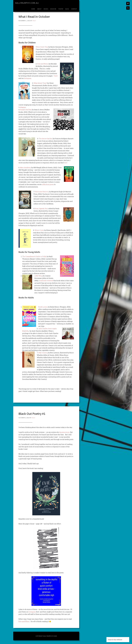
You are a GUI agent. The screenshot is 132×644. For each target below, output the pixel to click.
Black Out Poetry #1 (32, 414)
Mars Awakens (25, 167)
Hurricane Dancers (42, 192)
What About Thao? (40, 83)
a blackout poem (48, 184)
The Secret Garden (45, 139)
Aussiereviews (64, 432)
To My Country (42, 353)
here (56, 76)
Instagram (28, 78)
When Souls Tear (42, 47)
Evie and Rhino (43, 64)
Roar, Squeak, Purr (41, 208)
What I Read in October (34, 17)
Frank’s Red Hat (26, 110)
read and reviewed (46, 281)
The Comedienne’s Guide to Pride (34, 256)
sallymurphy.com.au (27, 3)
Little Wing (38, 276)
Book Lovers (43, 307)
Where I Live (39, 230)
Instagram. (22, 107)
